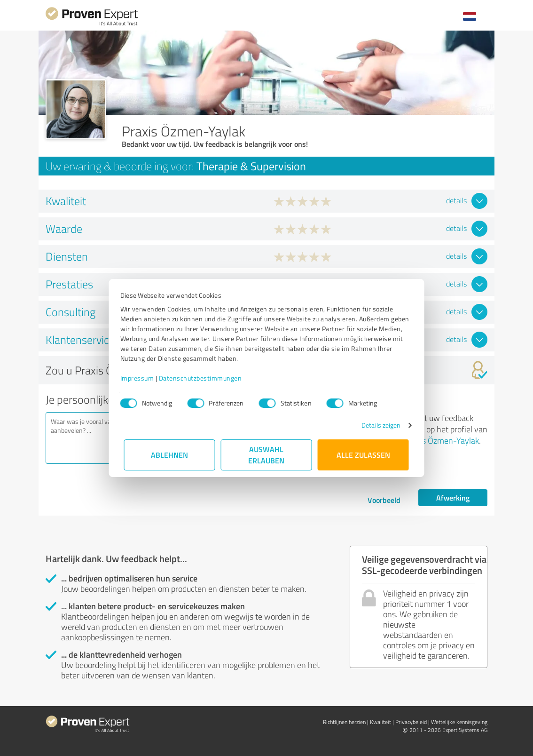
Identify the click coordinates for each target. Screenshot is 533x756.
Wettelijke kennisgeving (459, 722)
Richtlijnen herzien (344, 722)
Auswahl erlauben (267, 455)
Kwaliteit (380, 722)
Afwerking (453, 497)
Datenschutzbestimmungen (204, 378)
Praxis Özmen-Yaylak (442, 440)
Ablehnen (170, 455)
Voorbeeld (384, 500)
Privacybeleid (411, 722)
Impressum (141, 378)
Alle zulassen (363, 455)
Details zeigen (377, 425)
